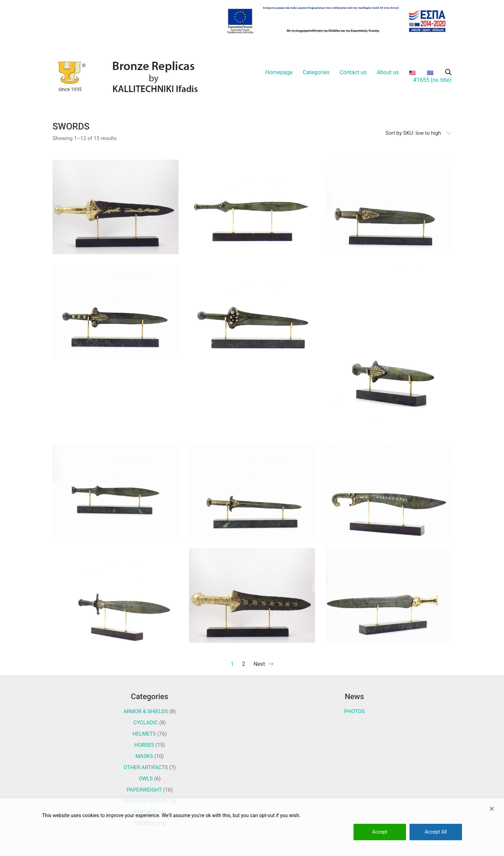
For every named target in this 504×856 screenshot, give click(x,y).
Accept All (436, 832)
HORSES (144, 745)
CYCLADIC (146, 723)
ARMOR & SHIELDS (146, 711)
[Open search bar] (448, 72)
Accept (380, 832)
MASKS (144, 756)
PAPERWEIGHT (144, 790)
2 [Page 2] (243, 664)
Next (263, 664)
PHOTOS (354, 711)
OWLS (146, 779)
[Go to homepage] (133, 76)
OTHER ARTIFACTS (146, 767)
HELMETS (144, 734)
